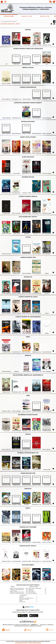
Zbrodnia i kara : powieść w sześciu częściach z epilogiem (20, 593)
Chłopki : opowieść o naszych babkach (35, 588)
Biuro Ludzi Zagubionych (33, 593)
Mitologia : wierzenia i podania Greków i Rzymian (18, 588)
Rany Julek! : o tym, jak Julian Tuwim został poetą (28, 598)
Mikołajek (21, 601)
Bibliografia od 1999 (45, 16)
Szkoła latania (31, 590)
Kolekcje (18, 24)
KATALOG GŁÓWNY (9, 16)
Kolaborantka (22, 597)
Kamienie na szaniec (14, 591)
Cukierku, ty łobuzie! (32, 592)
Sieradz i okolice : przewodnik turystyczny (17, 590)
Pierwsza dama (31, 591)
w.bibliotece (35, 625)
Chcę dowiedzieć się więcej (21, 643)
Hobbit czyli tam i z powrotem (24, 599)
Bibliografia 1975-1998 (27, 16)
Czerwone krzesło (22, 602)
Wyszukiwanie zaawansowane (8, 24)
